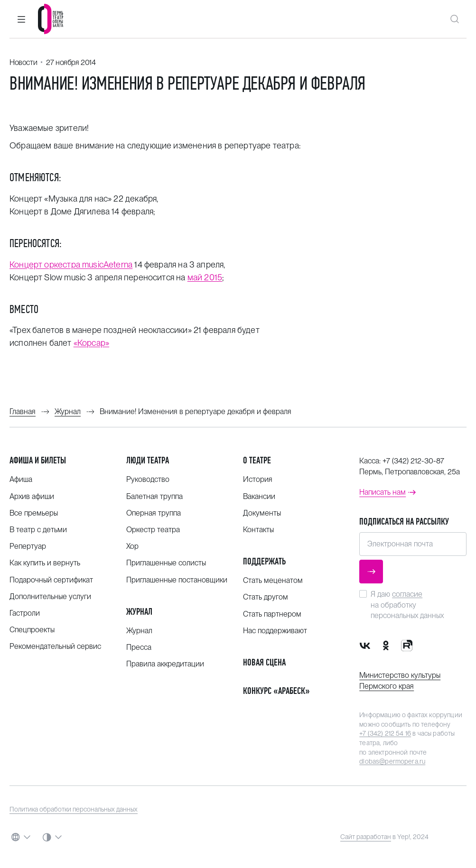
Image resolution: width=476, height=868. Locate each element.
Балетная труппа (154, 496)
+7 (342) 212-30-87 (413, 461)
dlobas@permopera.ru (392, 761)
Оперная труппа (154, 513)
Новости (23, 62)
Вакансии (259, 496)
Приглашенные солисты (166, 563)
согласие (407, 594)
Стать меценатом (273, 580)
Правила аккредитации (165, 664)
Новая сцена (264, 662)
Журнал (139, 612)
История (258, 479)
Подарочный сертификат (51, 580)
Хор (132, 546)
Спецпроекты (32, 630)
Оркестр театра (153, 530)
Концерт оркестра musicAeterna (71, 264)
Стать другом (266, 597)
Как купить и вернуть (45, 563)
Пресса (139, 647)
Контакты (258, 530)
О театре (257, 460)
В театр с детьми (38, 530)
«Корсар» (91, 343)
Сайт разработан (366, 837)
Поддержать (264, 561)
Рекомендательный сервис (55, 646)
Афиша (21, 479)
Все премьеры (34, 513)
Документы (262, 513)
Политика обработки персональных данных (74, 809)
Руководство (148, 479)
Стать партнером (272, 614)
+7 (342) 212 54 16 (385, 733)
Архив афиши (32, 496)
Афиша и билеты (38, 460)
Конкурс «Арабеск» (276, 691)
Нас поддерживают (275, 631)
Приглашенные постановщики (177, 580)
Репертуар (28, 546)
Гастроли (25, 613)
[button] (21, 19)
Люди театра (148, 460)
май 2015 (205, 277)
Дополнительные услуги (50, 596)
